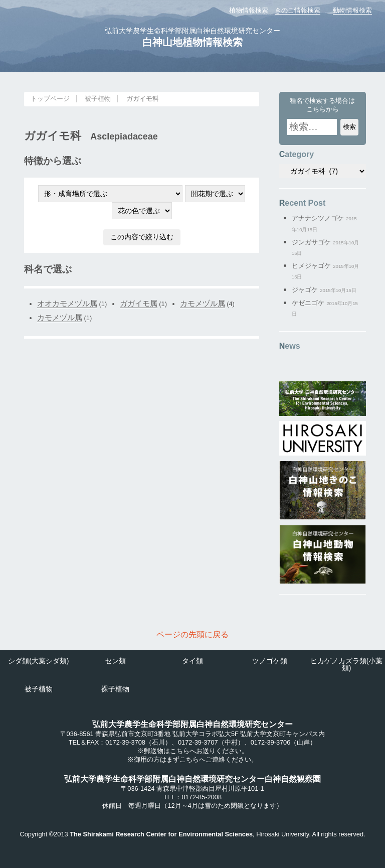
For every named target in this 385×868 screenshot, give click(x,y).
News (290, 346)
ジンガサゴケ (311, 242)
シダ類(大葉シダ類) (38, 661)
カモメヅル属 (203, 303)
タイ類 (192, 661)
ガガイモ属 (139, 303)
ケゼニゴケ (308, 303)
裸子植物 (115, 689)
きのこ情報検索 (298, 10)
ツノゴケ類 (270, 661)
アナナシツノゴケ (318, 218)
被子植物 (98, 99)
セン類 (115, 661)
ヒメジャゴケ (311, 266)
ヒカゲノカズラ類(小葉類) (347, 664)
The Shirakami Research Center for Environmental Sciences (161, 834)
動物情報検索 (352, 10)
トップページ (50, 99)
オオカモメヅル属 (67, 303)
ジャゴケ (305, 290)
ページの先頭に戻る (192, 634)
